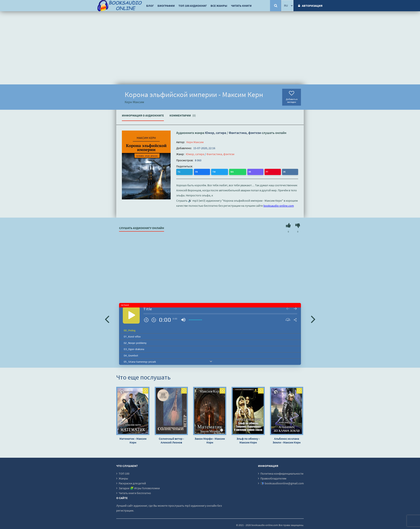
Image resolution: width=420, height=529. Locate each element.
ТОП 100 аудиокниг (193, 6)
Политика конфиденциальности (282, 473)
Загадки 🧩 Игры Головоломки (139, 488)
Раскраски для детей (132, 483)
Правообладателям (273, 478)
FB (187, 172)
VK (225, 172)
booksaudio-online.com (279, 205)
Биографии (166, 6)
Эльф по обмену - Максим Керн (248, 440)
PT (218, 172)
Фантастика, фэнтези (245, 133)
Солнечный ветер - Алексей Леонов (171, 440)
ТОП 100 (124, 473)
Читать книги (241, 6)
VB (210, 172)
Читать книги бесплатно (135, 492)
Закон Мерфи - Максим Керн (210, 440)
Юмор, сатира (216, 133)
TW (195, 172)
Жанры (123, 478)
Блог (150, 6)
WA (203, 172)
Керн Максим (195, 142)
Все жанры (219, 6)
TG (180, 172)
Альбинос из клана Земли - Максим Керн (287, 440)
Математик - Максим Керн (133, 440)
